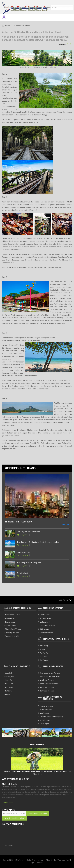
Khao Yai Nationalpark (49, 684)
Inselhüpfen (10, 618)
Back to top (65, 600)
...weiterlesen (8, 802)
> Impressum (7, 845)
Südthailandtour (24, 552)
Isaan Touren (11, 622)
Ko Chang (44, 646)
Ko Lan (42, 649)
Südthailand (45, 629)
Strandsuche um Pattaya (50, 673)
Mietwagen (44, 724)
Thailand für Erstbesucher (19, 522)
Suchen (48, 8)
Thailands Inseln (46, 633)
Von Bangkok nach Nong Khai (29, 563)
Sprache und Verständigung (51, 717)
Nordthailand (23, 573)
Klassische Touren (13, 615)
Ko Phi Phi (44, 653)
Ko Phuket (44, 660)
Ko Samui (43, 656)
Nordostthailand (46, 618)
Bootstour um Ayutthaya (50, 676)
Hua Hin (8, 680)
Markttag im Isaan (47, 687)
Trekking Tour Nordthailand (29, 532)
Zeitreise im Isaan (47, 691)
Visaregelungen (46, 706)
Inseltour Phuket (47, 680)
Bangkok (9, 673)
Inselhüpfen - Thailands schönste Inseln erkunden (38, 542)
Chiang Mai (10, 676)
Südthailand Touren (13, 629)
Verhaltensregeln (47, 720)
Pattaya (8, 691)
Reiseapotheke (46, 709)
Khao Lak (9, 684)
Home (8, 26)
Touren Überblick (12, 636)
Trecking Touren (12, 633)
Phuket (8, 694)
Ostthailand (45, 622)
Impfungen (44, 713)
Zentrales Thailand (47, 625)
